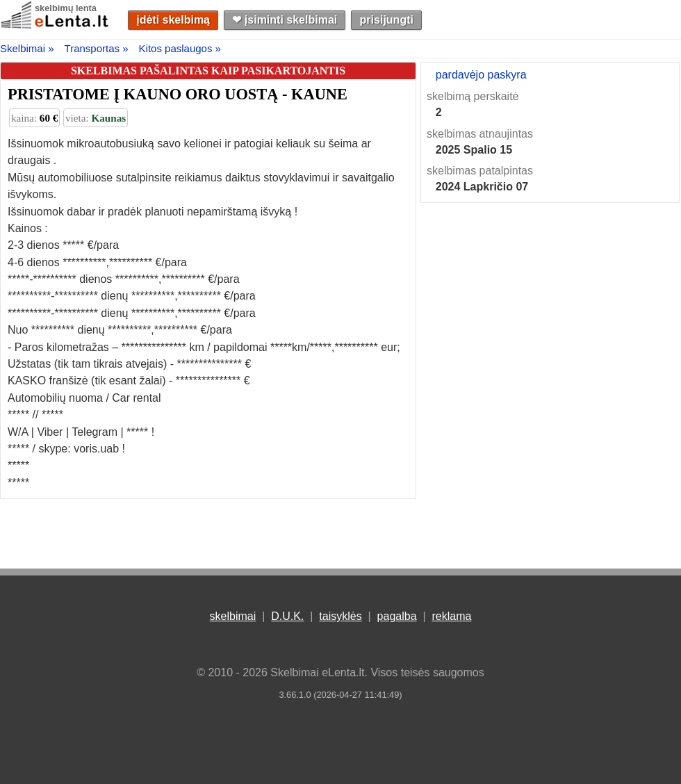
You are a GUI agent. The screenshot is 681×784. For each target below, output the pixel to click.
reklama (451, 616)
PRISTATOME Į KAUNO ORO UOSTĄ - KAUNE (178, 94)
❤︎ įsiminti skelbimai (285, 20)
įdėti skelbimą (173, 20)
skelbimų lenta (66, 8)
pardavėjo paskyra (481, 75)
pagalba (397, 616)
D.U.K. (287, 616)
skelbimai (233, 616)
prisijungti (387, 20)
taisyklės (340, 616)
